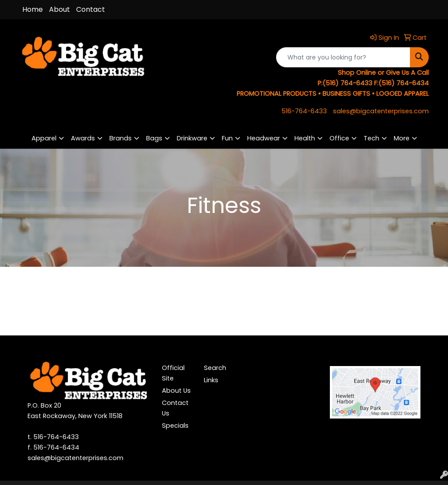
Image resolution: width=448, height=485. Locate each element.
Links (211, 380)
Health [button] (305, 138)
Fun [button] (227, 138)
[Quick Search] (343, 57)
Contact (91, 9)
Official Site (173, 373)
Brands (121, 138)
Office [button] (339, 138)
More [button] (402, 138)
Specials (175, 426)
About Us (176, 391)
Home (33, 9)
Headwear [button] (264, 138)
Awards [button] (83, 138)
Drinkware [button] (192, 138)
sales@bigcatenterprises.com (381, 111)
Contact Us (175, 408)
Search (215, 368)
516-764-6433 (304, 111)
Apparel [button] (44, 138)
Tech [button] (371, 138)
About (59, 9)
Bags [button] (154, 138)
